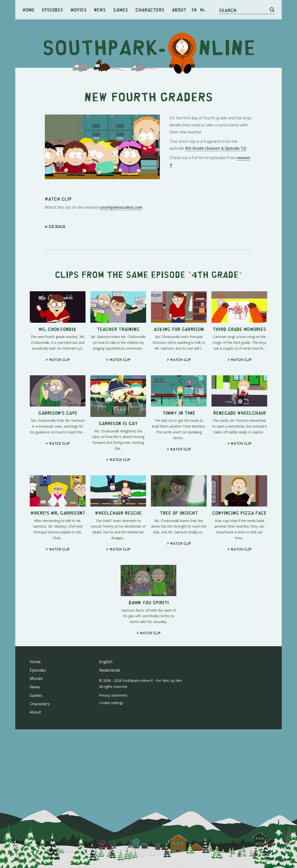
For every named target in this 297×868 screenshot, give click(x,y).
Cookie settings (111, 703)
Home (29, 10)
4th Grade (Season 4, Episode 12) (216, 148)
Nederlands (110, 670)
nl (203, 10)
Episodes (53, 10)
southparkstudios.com (121, 207)
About (179, 10)
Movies (79, 10)
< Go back (55, 226)
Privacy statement (113, 695)
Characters (150, 10)
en (194, 10)
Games (121, 10)
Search (228, 10)
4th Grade (215, 274)
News (100, 10)
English (106, 662)
